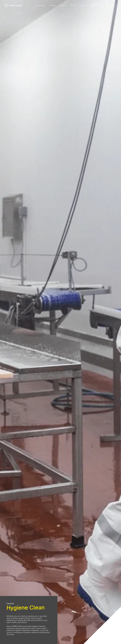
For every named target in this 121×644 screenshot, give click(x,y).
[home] (13, 6)
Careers (83, 5)
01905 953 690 (96, 5)
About (73, 5)
